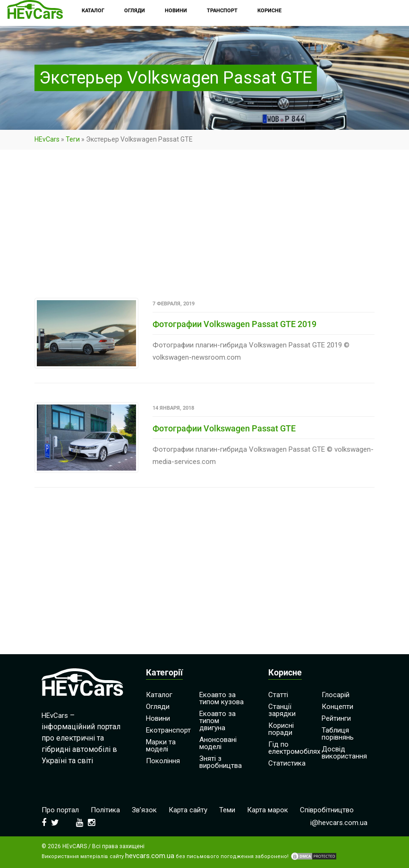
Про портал (60, 810)
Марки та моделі (161, 746)
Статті (278, 695)
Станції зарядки (282, 710)
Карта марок (268, 810)
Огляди (158, 707)
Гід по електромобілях (294, 748)
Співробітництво (327, 810)
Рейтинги (336, 718)
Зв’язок (144, 810)
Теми (227, 810)
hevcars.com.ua (150, 856)
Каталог (159, 695)
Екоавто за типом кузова (222, 698)
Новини (158, 718)
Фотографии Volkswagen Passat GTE (224, 428)
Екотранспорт (168, 730)
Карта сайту (188, 810)
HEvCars (47, 139)
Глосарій (336, 695)
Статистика (287, 763)
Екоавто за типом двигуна (217, 721)
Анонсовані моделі (218, 743)
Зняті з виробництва (221, 762)
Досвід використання (344, 753)
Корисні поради (281, 729)
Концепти (337, 707)
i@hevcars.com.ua (339, 823)
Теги (73, 139)
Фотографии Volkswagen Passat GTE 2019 (234, 324)
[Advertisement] (204, 228)
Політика (105, 810)
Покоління (163, 761)
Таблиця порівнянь (338, 734)
